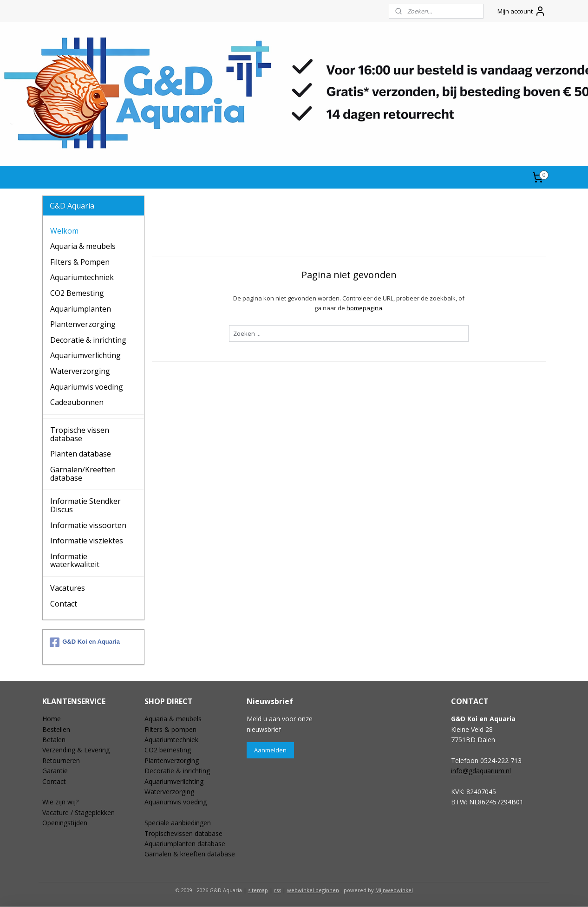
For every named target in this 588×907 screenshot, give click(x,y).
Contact (64, 604)
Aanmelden (270, 750)
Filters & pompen (170, 729)
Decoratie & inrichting (88, 340)
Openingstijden (65, 823)
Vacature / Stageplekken (78, 812)
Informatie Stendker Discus (85, 505)
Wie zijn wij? (60, 802)
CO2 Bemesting (77, 293)
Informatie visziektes (87, 541)
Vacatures (68, 588)
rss (278, 890)
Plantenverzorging (83, 324)
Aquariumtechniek (82, 277)
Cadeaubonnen (77, 402)
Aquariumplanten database (185, 844)
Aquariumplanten (81, 309)
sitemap (258, 890)
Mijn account (522, 11)
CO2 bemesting (168, 750)
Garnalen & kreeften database (190, 854)
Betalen (54, 740)
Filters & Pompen (80, 262)
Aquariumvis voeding (87, 387)
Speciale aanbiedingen (178, 823)
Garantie (55, 771)
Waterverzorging (80, 371)
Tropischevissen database (183, 833)
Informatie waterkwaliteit (75, 561)
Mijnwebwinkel (394, 890)
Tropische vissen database (80, 434)
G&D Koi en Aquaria (85, 642)
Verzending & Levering (76, 750)
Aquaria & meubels (83, 246)
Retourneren (61, 760)
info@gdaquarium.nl (481, 771)
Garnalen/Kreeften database (83, 474)
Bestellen (56, 729)
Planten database (81, 454)
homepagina (364, 308)
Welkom (64, 231)
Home (52, 719)
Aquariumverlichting (85, 355)
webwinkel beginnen (313, 890)
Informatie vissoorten (88, 525)
